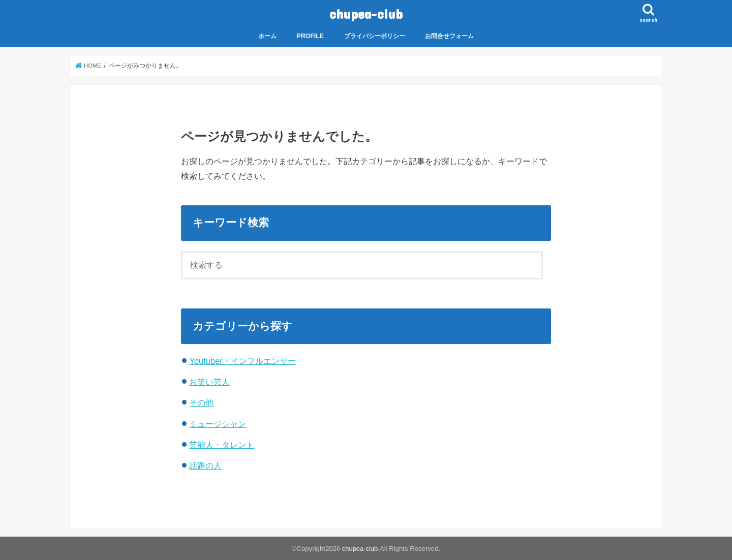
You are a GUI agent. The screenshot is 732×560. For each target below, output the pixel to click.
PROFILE (310, 36)
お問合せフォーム (449, 36)
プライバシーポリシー (375, 36)
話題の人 (205, 465)
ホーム (267, 36)
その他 (201, 402)
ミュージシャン (218, 423)
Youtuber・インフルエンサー (242, 360)
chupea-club (366, 13)
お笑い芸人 (209, 381)
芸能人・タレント (222, 444)
